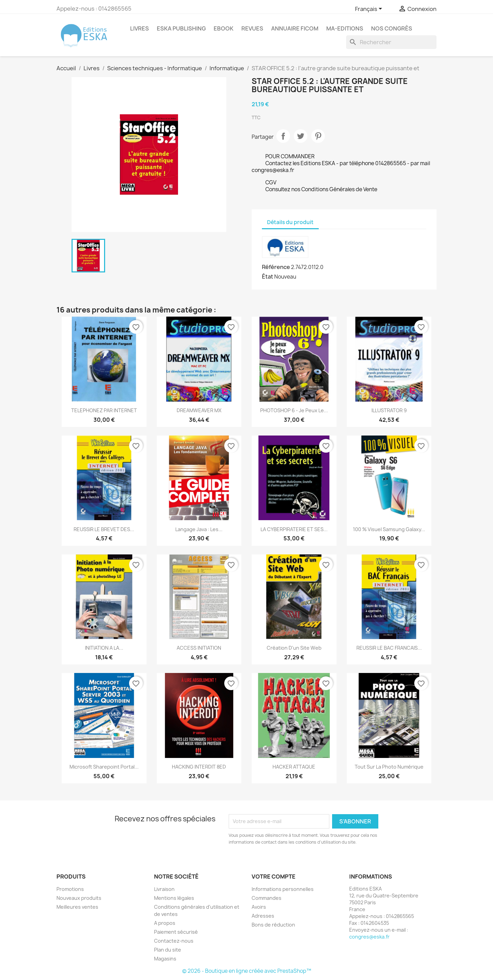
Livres (140, 28)
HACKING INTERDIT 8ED (199, 767)
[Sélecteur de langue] (370, 9)
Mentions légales (174, 898)
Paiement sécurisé (176, 932)
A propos (165, 923)
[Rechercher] (391, 42)
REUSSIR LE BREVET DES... (104, 529)
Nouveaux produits (79, 898)
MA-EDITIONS (345, 28)
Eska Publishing (181, 28)
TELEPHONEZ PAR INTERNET (104, 410)
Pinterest (318, 136)
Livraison (164, 889)
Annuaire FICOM (295, 28)
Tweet (301, 136)
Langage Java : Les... (199, 529)
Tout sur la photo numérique (389, 767)
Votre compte (274, 877)
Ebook (224, 28)
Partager (283, 136)
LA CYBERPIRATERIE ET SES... (294, 529)
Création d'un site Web (294, 648)
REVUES (252, 28)
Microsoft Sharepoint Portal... (104, 767)
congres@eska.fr (369, 937)
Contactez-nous (174, 941)
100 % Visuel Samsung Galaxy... (389, 529)
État (268, 277)
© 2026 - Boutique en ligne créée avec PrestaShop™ (247, 971)
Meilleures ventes (77, 907)
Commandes (267, 898)
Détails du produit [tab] (290, 222)
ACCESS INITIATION (199, 648)
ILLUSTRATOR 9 (389, 410)
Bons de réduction (273, 925)
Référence (276, 267)
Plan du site (168, 950)
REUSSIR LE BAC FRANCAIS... (389, 648)
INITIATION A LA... (104, 648)
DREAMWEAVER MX (199, 410)
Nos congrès (392, 28)
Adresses (263, 916)
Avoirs (259, 907)
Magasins (165, 959)
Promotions (70, 889)
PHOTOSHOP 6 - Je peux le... (294, 410)
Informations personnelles (283, 889)
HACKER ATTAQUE (294, 767)
